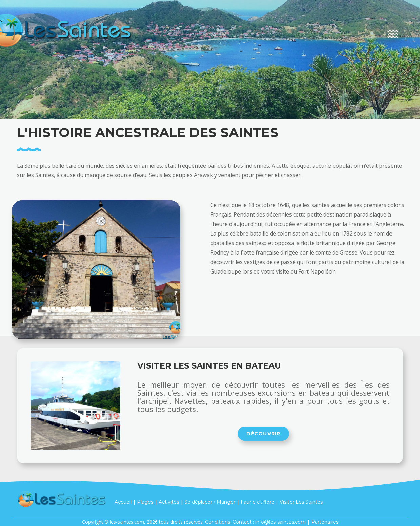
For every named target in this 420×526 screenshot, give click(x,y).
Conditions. (218, 522)
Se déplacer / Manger (210, 502)
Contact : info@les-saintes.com (269, 522)
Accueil (123, 502)
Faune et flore (257, 502)
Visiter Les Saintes (301, 502)
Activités (169, 502)
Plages (145, 502)
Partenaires (325, 522)
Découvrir (264, 434)
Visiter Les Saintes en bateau (209, 366)
